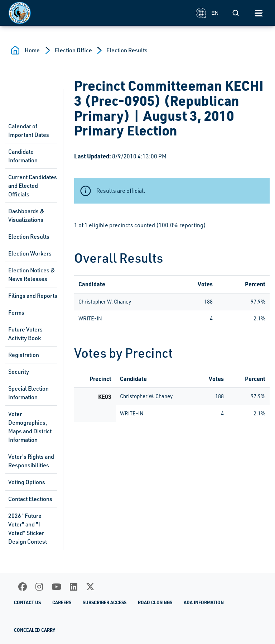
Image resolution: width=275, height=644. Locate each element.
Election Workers (30, 253)
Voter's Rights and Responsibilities (31, 461)
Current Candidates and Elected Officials (33, 186)
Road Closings (155, 602)
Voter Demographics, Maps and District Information (30, 427)
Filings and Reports (33, 296)
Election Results (127, 50)
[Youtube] (56, 587)
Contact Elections (30, 499)
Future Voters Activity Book (25, 334)
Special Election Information (28, 393)
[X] (90, 587)
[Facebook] (23, 587)
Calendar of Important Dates (29, 130)
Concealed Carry (35, 630)
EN (207, 13)
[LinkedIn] (74, 587)
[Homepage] (98, 13)
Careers (62, 602)
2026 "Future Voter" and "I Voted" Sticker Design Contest (28, 529)
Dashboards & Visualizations (26, 215)
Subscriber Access (105, 602)
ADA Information (204, 602)
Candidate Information (23, 156)
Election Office (73, 50)
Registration (24, 355)
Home (32, 50)
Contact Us (27, 602)
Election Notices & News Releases (32, 275)
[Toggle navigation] (259, 13)
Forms (16, 313)
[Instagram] (39, 587)
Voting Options (27, 482)
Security (19, 372)
